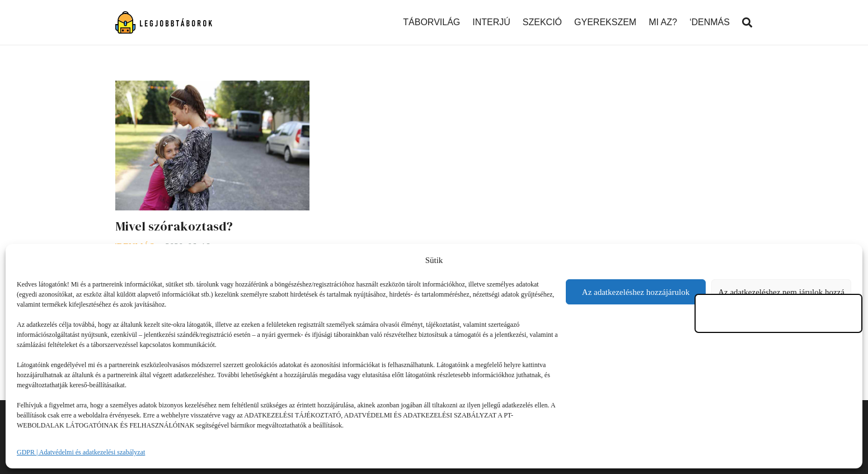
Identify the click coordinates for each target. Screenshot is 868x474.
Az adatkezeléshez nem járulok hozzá (781, 292)
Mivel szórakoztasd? (174, 226)
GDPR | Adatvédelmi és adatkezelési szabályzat (81, 452)
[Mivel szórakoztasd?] (213, 88)
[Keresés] (747, 23)
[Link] (164, 22)
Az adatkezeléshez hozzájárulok (636, 292)
